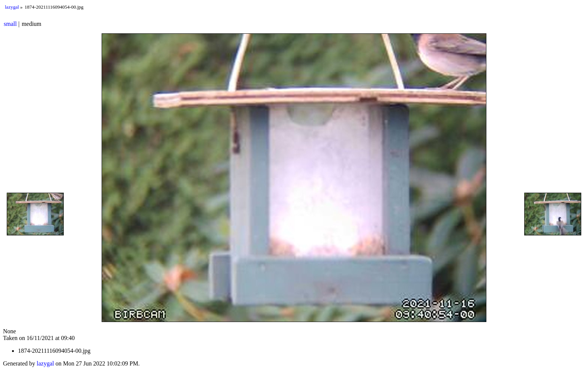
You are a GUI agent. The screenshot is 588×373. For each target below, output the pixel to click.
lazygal (12, 7)
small (10, 24)
